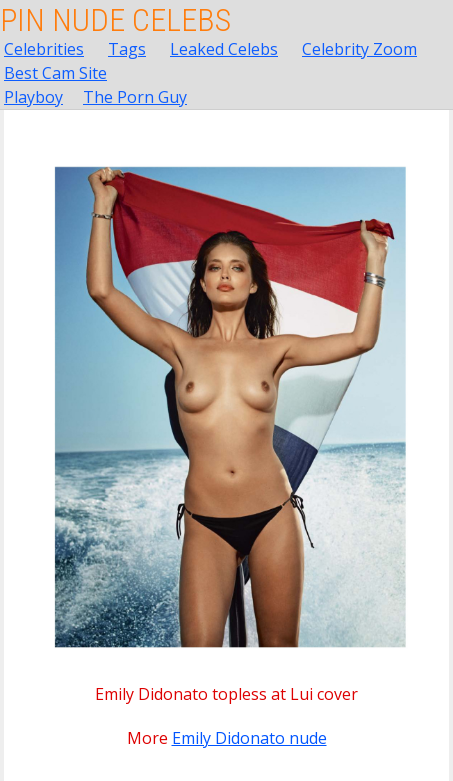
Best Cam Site (55, 73)
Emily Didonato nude (249, 738)
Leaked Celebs (224, 49)
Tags (127, 49)
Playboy (33, 97)
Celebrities (44, 49)
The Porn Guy (135, 97)
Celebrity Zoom (359, 49)
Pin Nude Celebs (115, 20)
